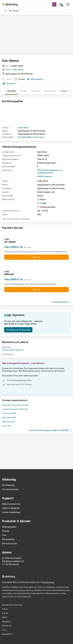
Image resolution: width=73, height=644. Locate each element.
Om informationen (10, 489)
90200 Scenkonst (45, 176)
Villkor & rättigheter (11, 508)
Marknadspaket (9, 527)
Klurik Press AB (8, 422)
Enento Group (48, 582)
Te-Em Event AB (9, 413)
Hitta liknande (35, 79)
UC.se (4, 630)
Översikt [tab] (11, 91)
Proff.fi (4, 617)
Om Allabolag (8, 485)
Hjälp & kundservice (11, 504)
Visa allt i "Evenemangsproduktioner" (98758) (50, 430)
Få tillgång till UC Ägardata (18, 330)
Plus (4, 535)
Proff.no (5, 609)
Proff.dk (5, 613)
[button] (54, 4)
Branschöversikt (10, 544)
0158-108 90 (18, 70)
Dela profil (9, 84)
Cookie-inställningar (11, 512)
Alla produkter (9, 539)
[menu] (68, 4)
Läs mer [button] (37, 257)
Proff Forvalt (7, 626)
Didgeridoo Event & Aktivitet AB (15, 405)
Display (6, 531)
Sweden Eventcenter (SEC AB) (15, 409)
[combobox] (39, 11)
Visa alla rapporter (62, 302)
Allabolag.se (7, 622)
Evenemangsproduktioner (13, 350)
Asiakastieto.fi (7, 634)
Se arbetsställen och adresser (31, 137)
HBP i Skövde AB (9, 418)
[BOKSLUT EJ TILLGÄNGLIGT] (7, 79)
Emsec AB (6, 426)
